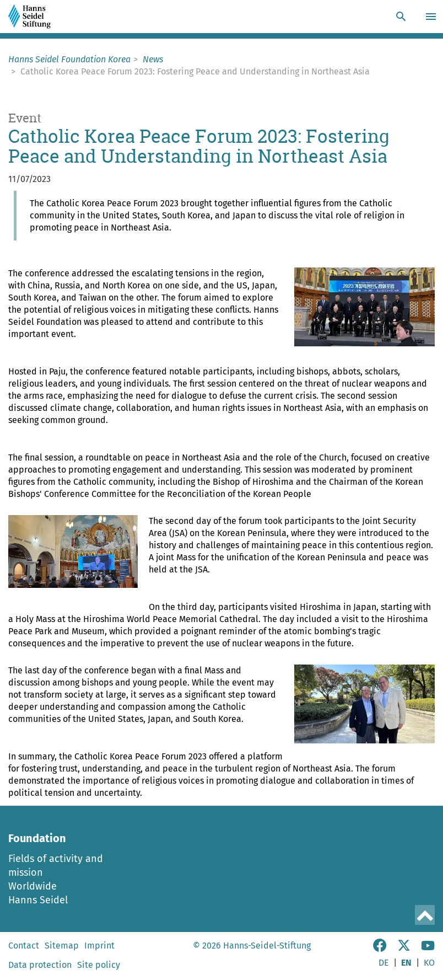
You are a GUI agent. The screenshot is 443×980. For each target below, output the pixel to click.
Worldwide (33, 886)
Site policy (99, 965)
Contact (24, 946)
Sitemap (62, 946)
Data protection (40, 965)
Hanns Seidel (38, 900)
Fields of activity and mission (56, 866)
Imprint (99, 946)
